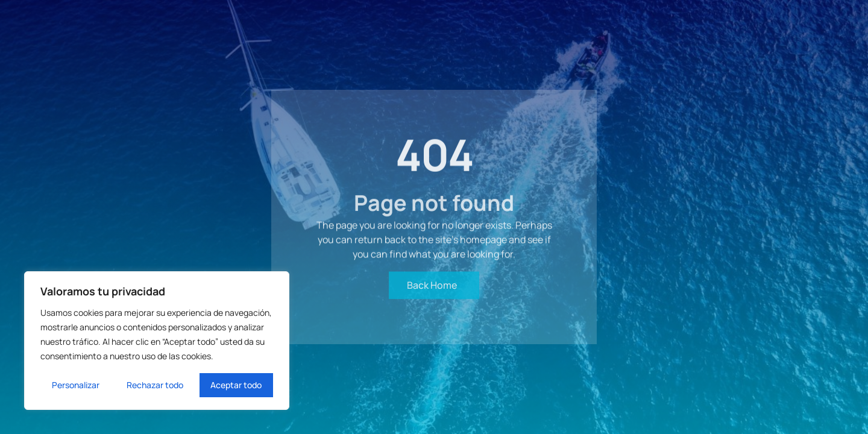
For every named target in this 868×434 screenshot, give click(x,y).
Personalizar (76, 385)
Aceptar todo (236, 385)
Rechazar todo (155, 385)
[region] (157, 341)
